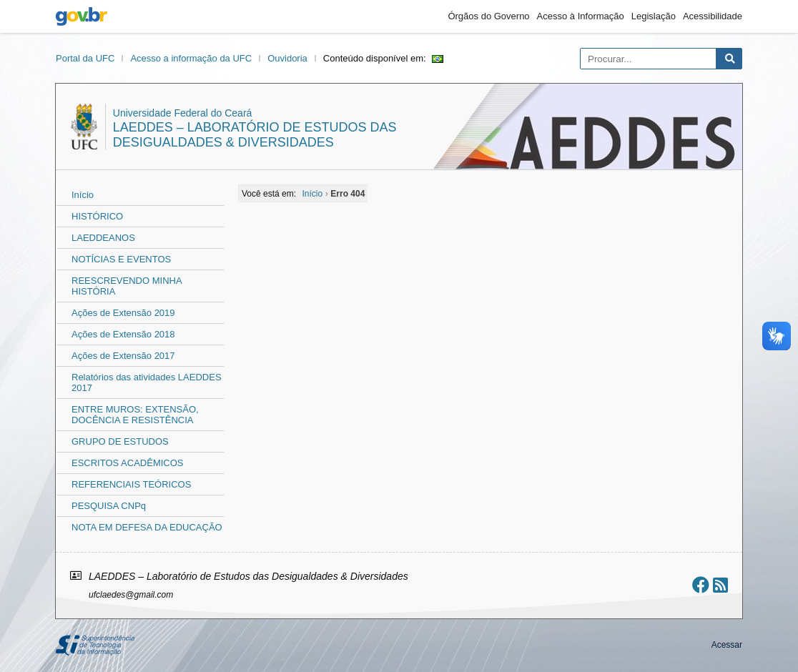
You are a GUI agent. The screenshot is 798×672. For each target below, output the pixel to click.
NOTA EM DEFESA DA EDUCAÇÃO (147, 527)
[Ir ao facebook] (701, 585)
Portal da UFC (85, 58)
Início (83, 195)
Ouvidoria (287, 58)
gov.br (82, 16)
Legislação (654, 16)
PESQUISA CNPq (109, 506)
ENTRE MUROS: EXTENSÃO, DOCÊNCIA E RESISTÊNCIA (135, 415)
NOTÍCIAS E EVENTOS (121, 259)
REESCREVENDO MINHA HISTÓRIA (127, 286)
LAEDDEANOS (103, 238)
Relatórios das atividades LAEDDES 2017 (147, 382)
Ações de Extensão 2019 (123, 313)
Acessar (727, 645)
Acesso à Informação (581, 16)
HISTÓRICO (97, 216)
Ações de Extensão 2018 (123, 334)
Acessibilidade (713, 16)
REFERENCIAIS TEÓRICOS (131, 484)
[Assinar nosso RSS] (720, 585)
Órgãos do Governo (488, 16)
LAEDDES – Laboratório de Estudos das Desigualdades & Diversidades (255, 135)
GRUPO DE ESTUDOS (120, 441)
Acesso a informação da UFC (191, 58)
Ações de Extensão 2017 (123, 356)
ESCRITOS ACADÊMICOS (128, 463)
